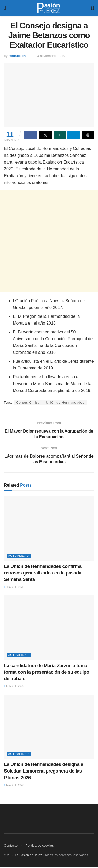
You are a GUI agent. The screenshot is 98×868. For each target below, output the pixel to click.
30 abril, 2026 (14, 588)
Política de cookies (39, 846)
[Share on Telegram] (74, 135)
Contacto (11, 846)
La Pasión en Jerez (28, 856)
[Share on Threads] (88, 135)
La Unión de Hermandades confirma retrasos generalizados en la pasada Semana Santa (43, 574)
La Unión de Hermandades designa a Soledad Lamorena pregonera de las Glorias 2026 (44, 772)
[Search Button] (93, 8)
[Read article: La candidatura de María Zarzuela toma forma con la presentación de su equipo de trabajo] (49, 628)
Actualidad (19, 556)
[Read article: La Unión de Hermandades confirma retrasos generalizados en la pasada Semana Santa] (49, 529)
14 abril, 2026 (14, 786)
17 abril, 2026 (14, 687)
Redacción (17, 56)
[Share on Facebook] (30, 135)
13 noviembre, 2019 (50, 56)
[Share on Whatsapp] (60, 135)
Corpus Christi (28, 403)
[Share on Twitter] (45, 135)
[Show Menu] (5, 8)
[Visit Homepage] (49, 8)
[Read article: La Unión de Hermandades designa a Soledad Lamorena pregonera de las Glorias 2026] (49, 728)
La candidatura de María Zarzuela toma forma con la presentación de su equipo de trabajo (47, 673)
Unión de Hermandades (65, 403)
